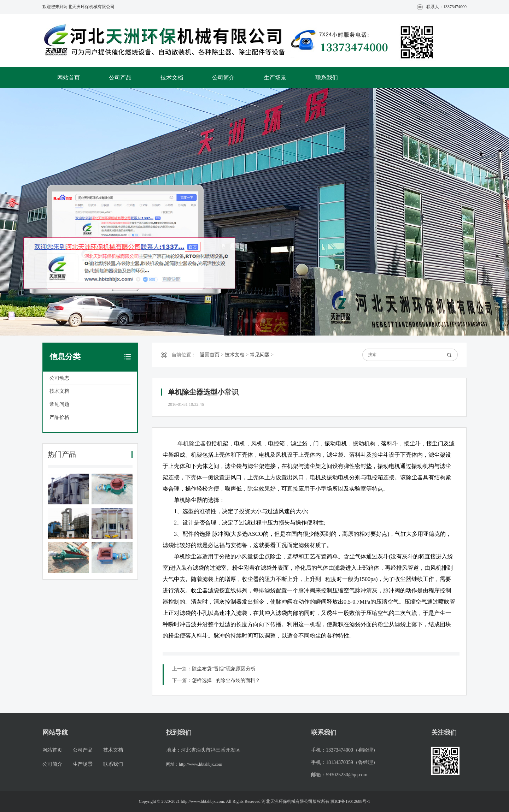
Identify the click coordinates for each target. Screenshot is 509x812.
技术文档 (172, 78)
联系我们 (327, 78)
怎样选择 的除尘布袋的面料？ (226, 680)
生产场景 (275, 78)
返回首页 (210, 355)
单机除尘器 (192, 443)
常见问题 (59, 404)
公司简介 (223, 78)
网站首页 (69, 78)
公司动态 (59, 378)
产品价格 (59, 417)
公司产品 (120, 78)
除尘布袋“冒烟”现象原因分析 (224, 669)
